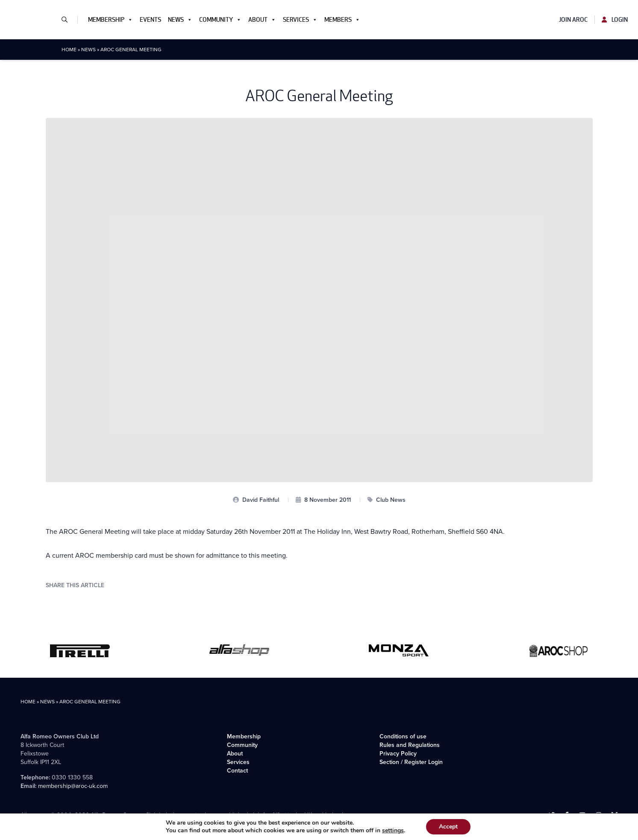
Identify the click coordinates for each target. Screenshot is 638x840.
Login (615, 20)
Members (342, 20)
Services (300, 20)
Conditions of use (403, 736)
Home (69, 50)
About (262, 20)
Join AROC (573, 20)
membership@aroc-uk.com (73, 786)
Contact (237, 771)
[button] (68, 20)
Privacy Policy (398, 754)
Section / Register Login (411, 762)
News (180, 20)
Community (220, 20)
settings (393, 831)
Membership (110, 20)
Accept (448, 827)
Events (150, 20)
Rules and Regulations (410, 745)
